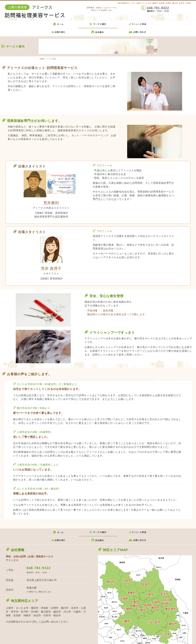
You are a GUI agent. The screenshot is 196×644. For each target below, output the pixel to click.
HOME (42, 59)
